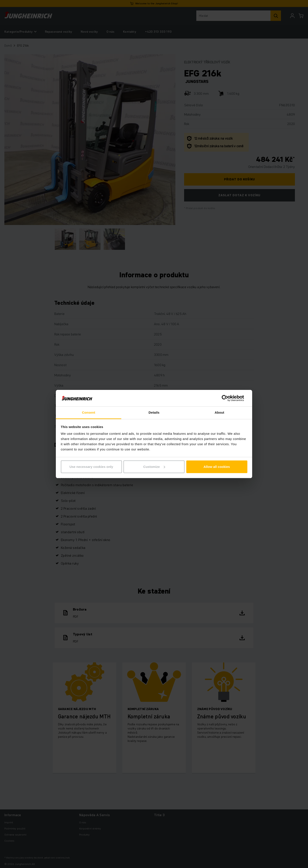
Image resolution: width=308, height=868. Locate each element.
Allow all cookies (217, 467)
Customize (154, 467)
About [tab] (219, 412)
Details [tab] (154, 412)
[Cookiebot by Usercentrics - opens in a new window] (228, 398)
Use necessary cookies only (91, 467)
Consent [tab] (89, 412)
